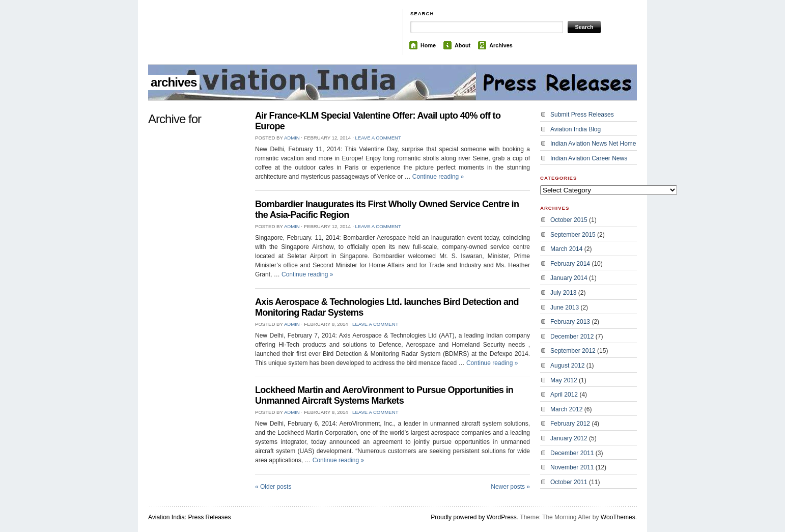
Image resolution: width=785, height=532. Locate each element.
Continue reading (438, 177)
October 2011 (569, 482)
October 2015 (569, 220)
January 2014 (569, 278)
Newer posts (510, 487)
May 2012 (564, 380)
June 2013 (565, 307)
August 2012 (567, 366)
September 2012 (573, 351)
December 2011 (572, 453)
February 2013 (570, 322)
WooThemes (618, 517)
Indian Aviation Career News (589, 158)
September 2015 (573, 235)
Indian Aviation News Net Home (593, 144)
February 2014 (570, 264)
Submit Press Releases (582, 115)
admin (292, 138)
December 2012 (572, 337)
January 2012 (569, 438)
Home (428, 45)
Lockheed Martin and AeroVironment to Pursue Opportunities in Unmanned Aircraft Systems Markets (384, 395)
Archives (501, 45)
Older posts (273, 487)
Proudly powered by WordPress (474, 517)
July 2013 (563, 293)
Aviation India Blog (576, 129)
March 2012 (566, 409)
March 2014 (566, 249)
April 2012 (564, 395)
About (462, 45)
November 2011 (572, 467)
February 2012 (570, 424)
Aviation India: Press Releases (190, 517)
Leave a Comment (378, 138)
